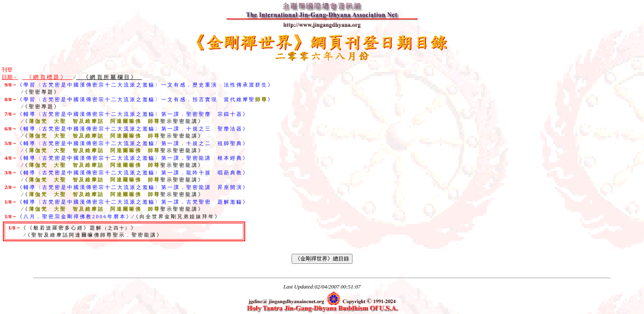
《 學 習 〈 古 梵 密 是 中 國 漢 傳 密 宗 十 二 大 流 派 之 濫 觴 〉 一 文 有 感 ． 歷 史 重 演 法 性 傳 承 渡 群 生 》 (145, 85)
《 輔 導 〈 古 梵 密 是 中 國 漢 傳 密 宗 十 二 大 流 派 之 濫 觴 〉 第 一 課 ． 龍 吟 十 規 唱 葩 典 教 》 (132, 173)
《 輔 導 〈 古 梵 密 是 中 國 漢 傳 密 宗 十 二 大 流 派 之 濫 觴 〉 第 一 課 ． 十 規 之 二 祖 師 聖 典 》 (132, 143)
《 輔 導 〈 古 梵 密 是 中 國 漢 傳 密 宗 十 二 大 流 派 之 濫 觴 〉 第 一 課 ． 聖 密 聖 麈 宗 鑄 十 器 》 (132, 114)
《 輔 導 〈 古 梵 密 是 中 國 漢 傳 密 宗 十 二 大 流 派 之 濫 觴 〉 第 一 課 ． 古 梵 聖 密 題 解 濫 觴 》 (132, 202)
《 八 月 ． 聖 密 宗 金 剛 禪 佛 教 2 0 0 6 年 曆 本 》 (74, 217)
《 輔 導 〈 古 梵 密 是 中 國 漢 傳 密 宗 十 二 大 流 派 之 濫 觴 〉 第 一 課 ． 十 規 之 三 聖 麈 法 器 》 (132, 129)
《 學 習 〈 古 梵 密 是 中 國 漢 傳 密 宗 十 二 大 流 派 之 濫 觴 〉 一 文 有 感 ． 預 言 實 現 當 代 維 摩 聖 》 (145, 100)
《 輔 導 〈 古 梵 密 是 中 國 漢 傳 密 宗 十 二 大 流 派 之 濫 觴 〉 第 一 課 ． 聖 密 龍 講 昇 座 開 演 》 (132, 187)
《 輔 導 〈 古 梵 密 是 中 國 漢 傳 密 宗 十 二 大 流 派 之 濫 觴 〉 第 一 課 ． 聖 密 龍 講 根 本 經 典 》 (132, 158)
